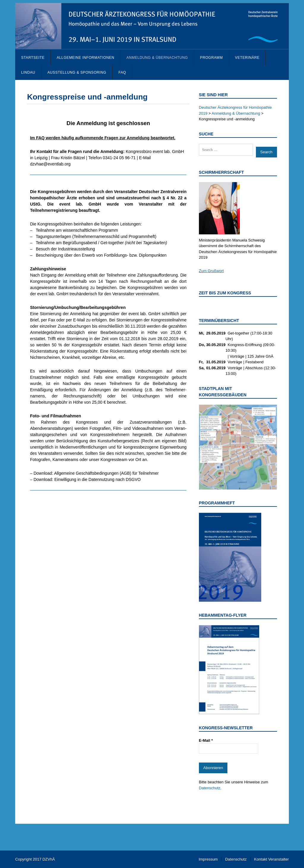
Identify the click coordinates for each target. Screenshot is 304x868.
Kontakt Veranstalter (271, 859)
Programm (212, 58)
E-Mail (206, 740)
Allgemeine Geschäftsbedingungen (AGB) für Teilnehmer (106, 473)
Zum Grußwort (211, 271)
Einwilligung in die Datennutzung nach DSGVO (98, 479)
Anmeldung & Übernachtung (157, 58)
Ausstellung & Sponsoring (77, 72)
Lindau (28, 72)
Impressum (208, 859)
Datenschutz (210, 788)
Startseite (33, 58)
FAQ (122, 72)
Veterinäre (247, 58)
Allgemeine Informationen (85, 58)
